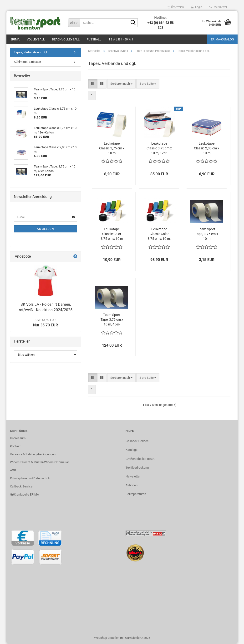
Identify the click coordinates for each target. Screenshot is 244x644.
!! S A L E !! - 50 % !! (121, 39)
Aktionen (132, 485)
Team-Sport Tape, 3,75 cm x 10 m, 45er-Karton (112, 320)
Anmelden (46, 229)
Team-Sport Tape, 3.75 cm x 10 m (207, 234)
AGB (13, 470)
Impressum (18, 438)
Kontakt (15, 446)
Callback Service (21, 486)
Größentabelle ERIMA (24, 494)
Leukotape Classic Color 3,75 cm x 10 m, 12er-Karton (159, 234)
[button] (176, 7)
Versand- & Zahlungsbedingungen (33, 454)
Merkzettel (218, 7)
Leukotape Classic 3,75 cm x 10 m (112, 148)
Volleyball (36, 39)
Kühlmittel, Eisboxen (27, 62)
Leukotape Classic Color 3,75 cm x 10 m (112, 234)
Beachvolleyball (66, 39)
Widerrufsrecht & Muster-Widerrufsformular (39, 462)
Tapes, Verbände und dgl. (31, 52)
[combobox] (121, 84)
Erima (15, 39)
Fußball (94, 39)
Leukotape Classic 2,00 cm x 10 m (207, 148)
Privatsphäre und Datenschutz (30, 478)
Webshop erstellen (107, 638)
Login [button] (197, 7)
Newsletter (133, 476)
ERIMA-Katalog (222, 39)
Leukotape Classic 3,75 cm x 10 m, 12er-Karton (159, 148)
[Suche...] (74, 23)
